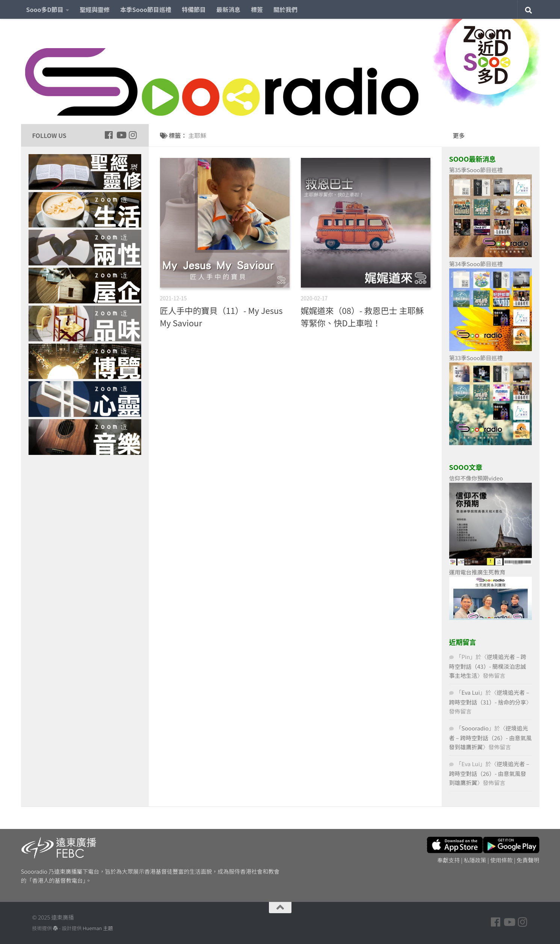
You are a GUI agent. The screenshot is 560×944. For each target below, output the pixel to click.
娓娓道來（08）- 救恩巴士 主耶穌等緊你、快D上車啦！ (362, 316)
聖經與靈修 (95, 9)
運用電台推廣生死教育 (477, 572)
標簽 (257, 9)
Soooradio (475, 728)
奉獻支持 (448, 860)
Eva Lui (471, 692)
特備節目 (194, 9)
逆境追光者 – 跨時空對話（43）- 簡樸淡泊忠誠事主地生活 (488, 666)
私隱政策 (475, 860)
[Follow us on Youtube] (121, 135)
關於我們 (285, 9)
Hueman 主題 (98, 928)
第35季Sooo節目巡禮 (476, 170)
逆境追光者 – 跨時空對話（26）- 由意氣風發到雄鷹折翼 (491, 737)
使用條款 (501, 860)
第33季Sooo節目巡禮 (476, 358)
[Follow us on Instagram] (133, 135)
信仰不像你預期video (476, 478)
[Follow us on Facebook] (109, 135)
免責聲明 (528, 860)
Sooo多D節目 (45, 9)
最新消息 (228, 9)
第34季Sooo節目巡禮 (476, 264)
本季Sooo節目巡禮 (146, 9)
